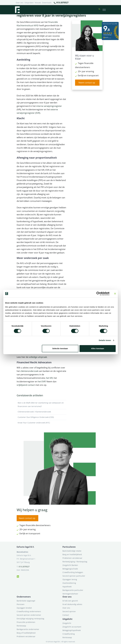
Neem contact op (87, 83)
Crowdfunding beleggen (73, 572)
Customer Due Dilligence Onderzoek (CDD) (41, 417)
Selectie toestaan (60, 348)
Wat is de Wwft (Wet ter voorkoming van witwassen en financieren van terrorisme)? (41, 405)
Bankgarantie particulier (73, 590)
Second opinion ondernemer (29, 615)
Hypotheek (67, 587)
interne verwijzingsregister (49, 106)
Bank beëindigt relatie (72, 551)
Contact (66, 615)
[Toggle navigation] (104, 10)
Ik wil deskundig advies (72, 604)
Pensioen (21, 604)
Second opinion (69, 611)
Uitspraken (29, 3)
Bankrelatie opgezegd (26, 601)
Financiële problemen (26, 622)
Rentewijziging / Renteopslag (75, 562)
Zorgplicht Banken (70, 565)
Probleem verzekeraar (26, 636)
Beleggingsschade (70, 569)
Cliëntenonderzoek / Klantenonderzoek (41, 412)
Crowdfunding (69, 634)
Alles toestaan (98, 348)
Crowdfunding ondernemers (29, 611)
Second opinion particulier (74, 576)
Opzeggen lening (70, 579)
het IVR (49, 378)
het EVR (41, 382)
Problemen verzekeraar (72, 558)
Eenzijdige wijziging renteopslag (30, 619)
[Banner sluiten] (115, 294)
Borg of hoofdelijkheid (26, 633)
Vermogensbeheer (70, 594)
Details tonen (105, 340)
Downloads (47, 3)
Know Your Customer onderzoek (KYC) (41, 423)
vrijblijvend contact (26, 385)
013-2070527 (61, 3)
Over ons (20, 3)
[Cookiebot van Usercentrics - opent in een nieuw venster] (98, 294)
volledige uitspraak (38, 357)
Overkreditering (69, 583)
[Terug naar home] (17, 10)
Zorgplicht (67, 623)
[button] (99, 10)
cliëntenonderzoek (29, 371)
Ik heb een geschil (70, 601)
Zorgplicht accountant (72, 627)
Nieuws (38, 3)
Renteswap (21, 626)
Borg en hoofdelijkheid (72, 554)
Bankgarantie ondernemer (28, 629)
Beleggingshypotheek (72, 630)
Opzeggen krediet (24, 608)
